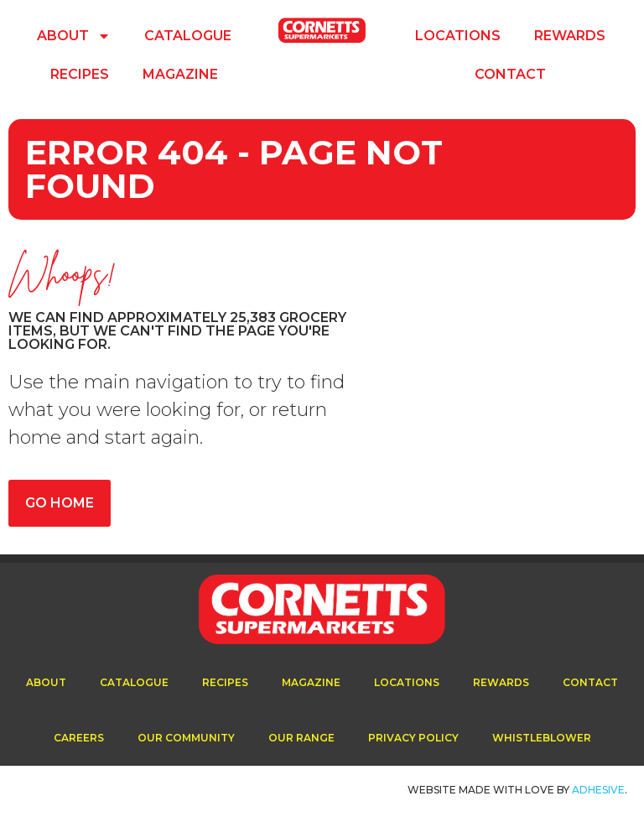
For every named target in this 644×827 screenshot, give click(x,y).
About (74, 36)
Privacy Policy (413, 738)
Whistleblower (542, 738)
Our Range (301, 738)
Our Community (186, 738)
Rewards (570, 36)
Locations (458, 36)
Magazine (180, 74)
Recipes (80, 74)
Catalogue (188, 36)
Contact (510, 74)
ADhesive (598, 790)
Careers (79, 738)
